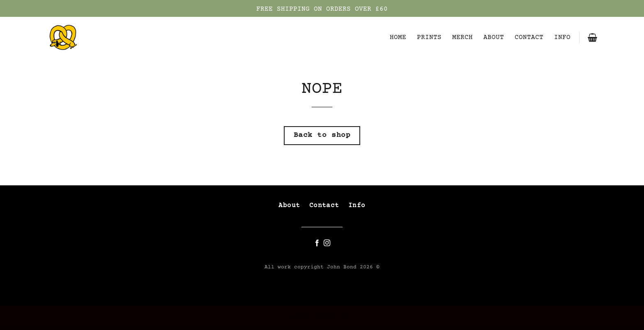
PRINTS (429, 37)
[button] (592, 37)
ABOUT (494, 37)
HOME (398, 37)
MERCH (462, 37)
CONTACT (529, 37)
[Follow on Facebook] (317, 243)
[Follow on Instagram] (327, 243)
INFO (562, 37)
